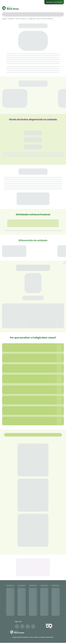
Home (4, 19)
